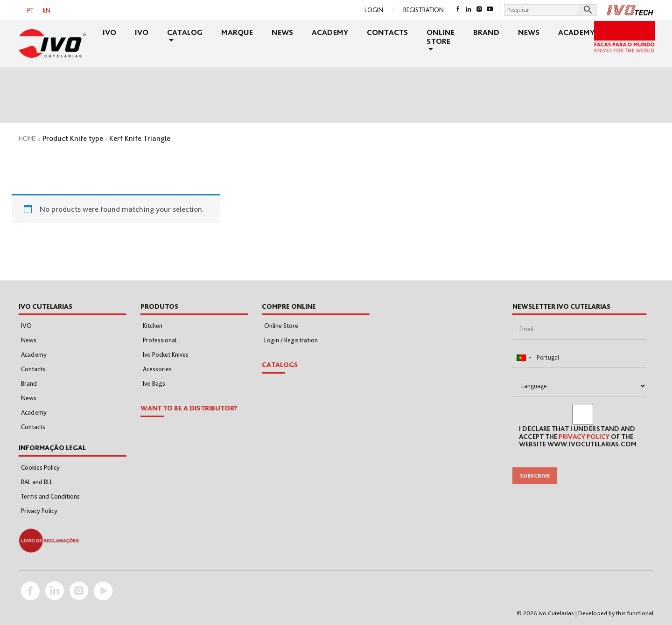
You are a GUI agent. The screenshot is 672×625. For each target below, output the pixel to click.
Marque (237, 32)
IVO (109, 32)
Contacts (387, 32)
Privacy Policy (39, 511)
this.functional (635, 613)
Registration (423, 10)
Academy (330, 32)
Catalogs (280, 365)
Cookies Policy (40, 467)
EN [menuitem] (47, 10)
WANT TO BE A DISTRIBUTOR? (189, 408)
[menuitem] (30, 10)
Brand (486, 32)
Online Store (441, 37)
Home (27, 139)
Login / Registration (291, 340)
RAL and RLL (37, 482)
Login (374, 10)
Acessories (157, 369)
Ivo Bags (154, 383)
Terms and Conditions (50, 496)
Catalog (185, 32)
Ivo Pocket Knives (166, 354)
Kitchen (153, 326)
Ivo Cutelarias (556, 613)
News (282, 32)
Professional (160, 340)
